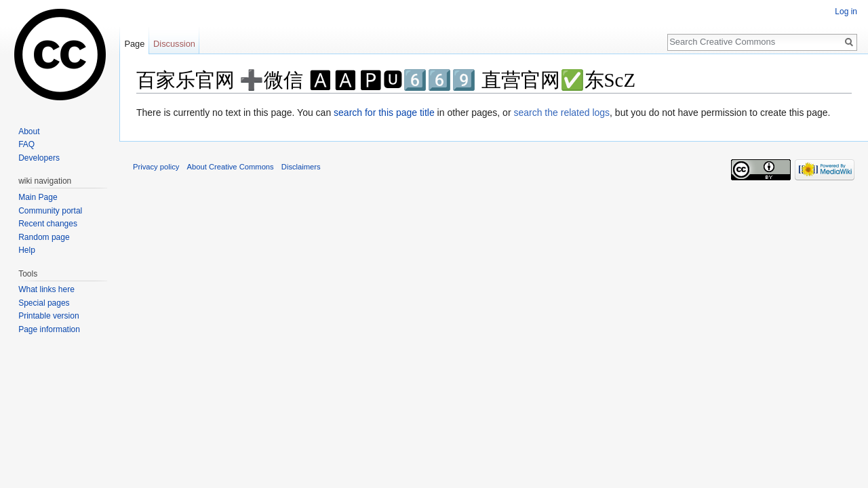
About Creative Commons (231, 167)
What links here (46, 289)
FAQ (26, 144)
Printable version (48, 316)
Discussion (174, 44)
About (29, 131)
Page (134, 44)
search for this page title (384, 113)
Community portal (50, 211)
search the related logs (561, 113)
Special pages (44, 303)
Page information (49, 329)
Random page (44, 237)
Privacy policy (156, 167)
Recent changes (48, 224)
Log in (846, 12)
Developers (39, 158)
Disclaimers (301, 167)
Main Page (38, 197)
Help (27, 250)
